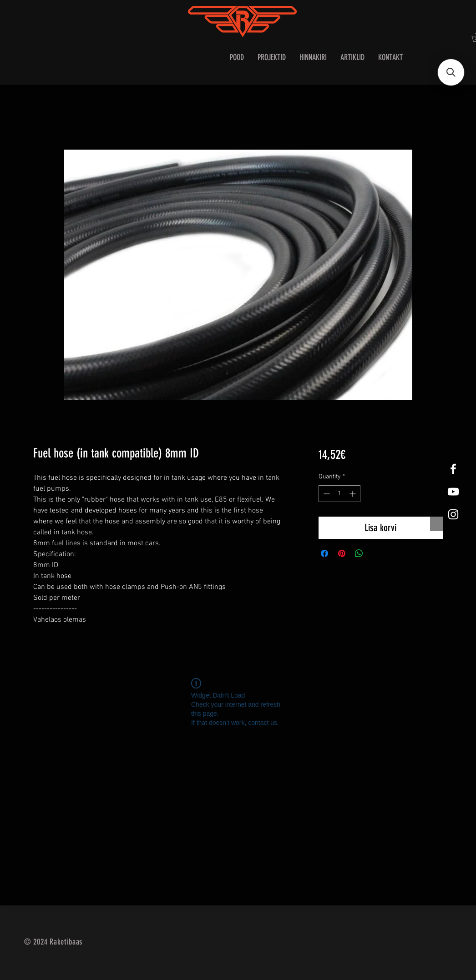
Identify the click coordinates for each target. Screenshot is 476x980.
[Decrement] (326, 494)
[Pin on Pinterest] (342, 553)
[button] (451, 72)
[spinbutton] (339, 494)
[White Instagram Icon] (453, 514)
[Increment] (353, 494)
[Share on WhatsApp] (359, 553)
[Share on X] (376, 553)
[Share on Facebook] (324, 553)
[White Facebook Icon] (453, 469)
